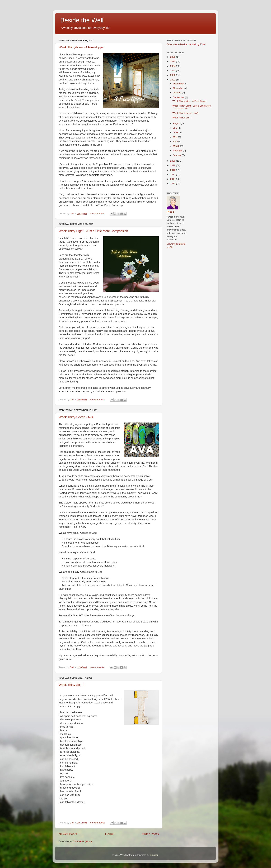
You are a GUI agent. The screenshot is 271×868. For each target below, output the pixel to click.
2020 (173, 161)
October (177, 93)
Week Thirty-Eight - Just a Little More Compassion (93, 231)
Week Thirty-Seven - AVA (76, 417)
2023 (173, 71)
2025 (173, 61)
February (178, 151)
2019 (173, 165)
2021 (173, 80)
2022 (173, 75)
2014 (173, 179)
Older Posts (150, 834)
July (175, 128)
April (176, 142)
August (177, 123)
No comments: (98, 214)
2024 (173, 66)
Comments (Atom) (82, 841)
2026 (173, 57)
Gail (172, 212)
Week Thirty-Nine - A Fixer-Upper (82, 47)
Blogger (154, 855)
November (179, 88)
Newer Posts (68, 834)
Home (109, 834)
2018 (173, 170)
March (177, 146)
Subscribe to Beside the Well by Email (186, 44)
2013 (173, 183)
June (176, 132)
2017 (173, 174)
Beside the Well (82, 20)
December (179, 84)
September (179, 97)
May (176, 137)
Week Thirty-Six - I (71, 685)
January (177, 155)
